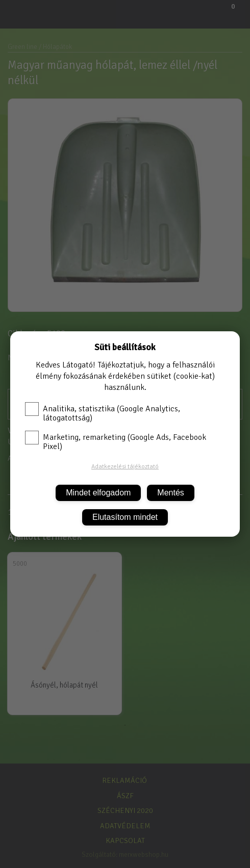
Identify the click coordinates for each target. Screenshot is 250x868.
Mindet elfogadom (98, 493)
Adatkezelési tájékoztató (125, 467)
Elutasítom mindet (125, 517)
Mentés (170, 493)
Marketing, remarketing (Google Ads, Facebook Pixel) (116, 442)
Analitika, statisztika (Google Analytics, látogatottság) (103, 413)
